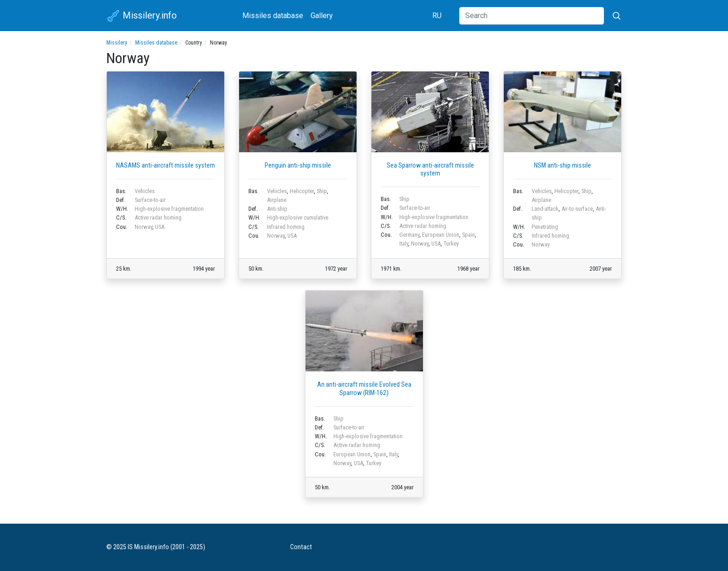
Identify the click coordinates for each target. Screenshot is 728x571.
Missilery (117, 43)
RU (437, 16)
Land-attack (545, 209)
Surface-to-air (150, 200)
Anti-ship (277, 209)
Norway (143, 227)
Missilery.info (142, 16)
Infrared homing (286, 227)
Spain (468, 235)
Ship (322, 191)
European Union (441, 235)
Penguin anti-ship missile (298, 165)
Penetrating (545, 227)
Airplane (277, 200)
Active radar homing (158, 217)
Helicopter (302, 191)
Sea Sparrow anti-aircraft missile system (430, 169)
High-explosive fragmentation (169, 209)
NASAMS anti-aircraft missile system (166, 165)
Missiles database (273, 16)
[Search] (532, 16)
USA (160, 227)
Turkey (451, 243)
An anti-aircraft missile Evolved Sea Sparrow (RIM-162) (364, 389)
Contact (301, 547)
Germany (409, 235)
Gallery (322, 16)
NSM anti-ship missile (562, 165)
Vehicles (145, 191)
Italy (404, 243)
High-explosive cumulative (298, 217)
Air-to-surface (577, 209)
